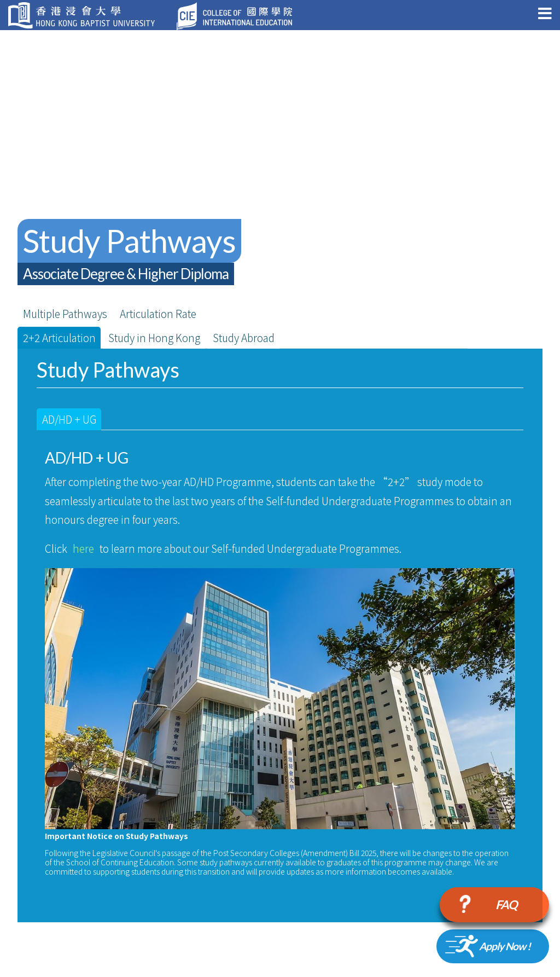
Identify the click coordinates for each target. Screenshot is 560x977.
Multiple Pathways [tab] (65, 313)
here (83, 548)
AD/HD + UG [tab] (69, 419)
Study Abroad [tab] (244, 337)
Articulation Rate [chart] (158, 313)
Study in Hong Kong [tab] (154, 337)
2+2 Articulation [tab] (59, 337)
